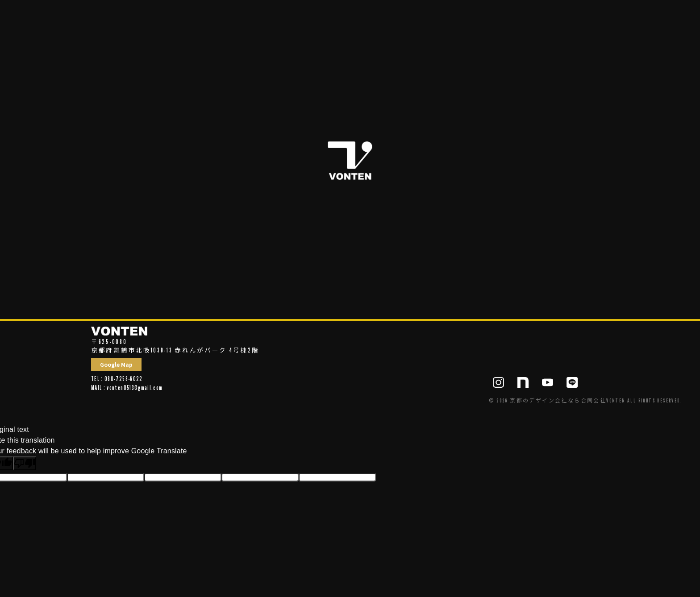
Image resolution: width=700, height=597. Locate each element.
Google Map (116, 364)
